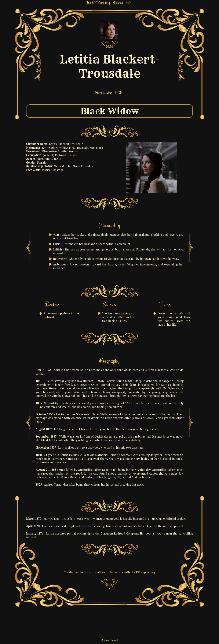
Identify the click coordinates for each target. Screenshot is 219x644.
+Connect (118, 2)
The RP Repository (98, 2)
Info (129, 2)
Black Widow (104, 93)
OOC (119, 93)
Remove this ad (110, 640)
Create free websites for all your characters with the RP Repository (110, 572)
